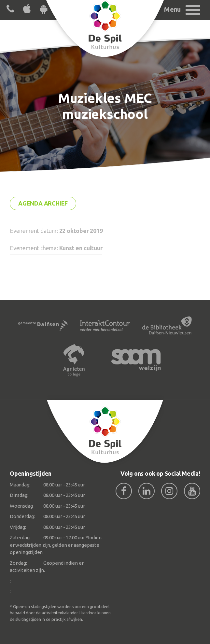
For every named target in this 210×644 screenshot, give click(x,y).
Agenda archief (43, 203)
